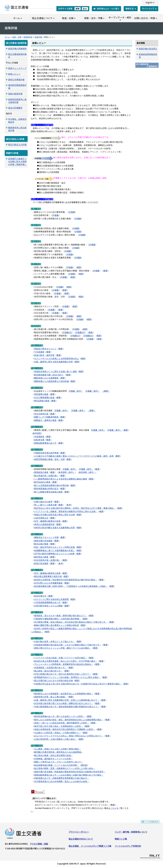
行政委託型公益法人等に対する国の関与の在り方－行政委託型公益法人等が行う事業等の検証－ (78, 684)
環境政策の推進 (41, 472)
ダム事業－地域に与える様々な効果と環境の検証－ (58, 749)
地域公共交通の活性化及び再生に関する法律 (55, 515)
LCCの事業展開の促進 (44, 398)
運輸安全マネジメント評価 (46, 537)
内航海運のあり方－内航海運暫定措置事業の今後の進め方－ (62, 778)
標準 (78, 9)
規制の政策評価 (15, 94)
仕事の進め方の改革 (43, 502)
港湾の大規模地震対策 (44, 524)
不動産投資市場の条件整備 (46, 453)
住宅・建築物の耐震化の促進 (47, 521)
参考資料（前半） (67, 472)
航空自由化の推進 (42, 482)
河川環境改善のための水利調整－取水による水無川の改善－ (62, 781)
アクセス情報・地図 (39, 845)
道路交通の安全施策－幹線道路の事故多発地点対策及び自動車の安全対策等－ (70, 772)
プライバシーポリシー (79, 833)
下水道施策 (39, 352)
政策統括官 (28, 37)
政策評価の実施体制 (17, 49)
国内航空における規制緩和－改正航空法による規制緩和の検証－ (64, 694)
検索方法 (130, 9)
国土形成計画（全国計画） (46, 476)
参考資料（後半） (87, 472)
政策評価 (38, 37)
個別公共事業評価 (16, 80)
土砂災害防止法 (41, 518)
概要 (79, 267)
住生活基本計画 (41, 414)
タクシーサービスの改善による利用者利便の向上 (57, 359)
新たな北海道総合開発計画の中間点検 (51, 485)
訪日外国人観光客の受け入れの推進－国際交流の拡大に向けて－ (64, 703)
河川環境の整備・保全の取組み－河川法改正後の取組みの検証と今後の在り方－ (71, 622)
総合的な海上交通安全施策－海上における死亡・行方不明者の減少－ (66, 661)
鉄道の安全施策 (41, 563)
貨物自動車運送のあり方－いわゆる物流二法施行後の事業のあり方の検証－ (69, 775)
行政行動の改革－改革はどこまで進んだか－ (55, 642)
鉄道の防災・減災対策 (44, 355)
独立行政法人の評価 (17, 145)
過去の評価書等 (15, 108)
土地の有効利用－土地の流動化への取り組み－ (56, 739)
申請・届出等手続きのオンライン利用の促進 (55, 547)
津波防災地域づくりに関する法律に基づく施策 (56, 372)
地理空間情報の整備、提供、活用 (49, 459)
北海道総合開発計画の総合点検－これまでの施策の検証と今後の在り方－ (68, 645)
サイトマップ (148, 9)
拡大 (85, 9)
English (149, 2)
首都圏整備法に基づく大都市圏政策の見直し (55, 551)
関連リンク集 (121, 840)
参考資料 (37, 433)
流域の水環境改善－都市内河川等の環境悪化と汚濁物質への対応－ (65, 729)
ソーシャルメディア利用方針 (128, 847)
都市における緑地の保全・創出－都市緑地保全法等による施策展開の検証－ (69, 720)
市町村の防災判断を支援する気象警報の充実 (55, 528)
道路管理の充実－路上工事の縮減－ (50, 697)
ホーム (7, 37)
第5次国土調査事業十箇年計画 (48, 576)
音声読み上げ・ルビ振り (108, 9)
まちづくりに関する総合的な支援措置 (51, 599)
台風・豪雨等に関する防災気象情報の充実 (53, 362)
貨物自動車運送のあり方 (45, 443)
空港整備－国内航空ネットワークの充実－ (53, 759)
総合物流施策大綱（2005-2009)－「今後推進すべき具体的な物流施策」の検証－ (71, 586)
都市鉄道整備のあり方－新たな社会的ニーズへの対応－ (60, 716)
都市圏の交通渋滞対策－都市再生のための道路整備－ (59, 752)
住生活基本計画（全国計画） (47, 560)
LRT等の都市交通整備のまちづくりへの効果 (54, 554)
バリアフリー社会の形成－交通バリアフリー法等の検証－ (61, 658)
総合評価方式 (40, 596)
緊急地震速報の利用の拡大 (46, 489)
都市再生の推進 (41, 557)
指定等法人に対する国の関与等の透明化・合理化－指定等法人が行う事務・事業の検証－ (75, 508)
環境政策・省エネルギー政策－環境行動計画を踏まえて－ (61, 616)
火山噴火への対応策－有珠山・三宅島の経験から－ (58, 733)
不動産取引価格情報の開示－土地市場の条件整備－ (58, 619)
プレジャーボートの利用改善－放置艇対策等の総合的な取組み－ (64, 664)
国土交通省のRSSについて (81, 840)
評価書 (72, 212)
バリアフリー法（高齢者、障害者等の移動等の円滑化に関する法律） (66, 511)
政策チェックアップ (17, 68)
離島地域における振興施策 (46, 378)
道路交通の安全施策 (43, 541)
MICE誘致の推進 (42, 401)
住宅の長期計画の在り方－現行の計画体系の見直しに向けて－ (63, 674)
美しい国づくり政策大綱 (45, 505)
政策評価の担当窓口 (148, 49)
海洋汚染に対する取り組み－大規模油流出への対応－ (59, 726)
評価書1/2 (67, 332)
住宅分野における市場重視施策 (48, 583)
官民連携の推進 (41, 394)
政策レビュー (14, 74)
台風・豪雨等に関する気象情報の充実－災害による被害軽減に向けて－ (67, 700)
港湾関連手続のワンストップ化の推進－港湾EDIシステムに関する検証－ (67, 677)
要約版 (84, 765)
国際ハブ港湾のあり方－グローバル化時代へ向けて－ (59, 762)
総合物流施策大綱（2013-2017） (49, 375)
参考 (69, 505)
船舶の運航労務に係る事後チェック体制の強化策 (57, 625)
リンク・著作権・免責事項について (131, 833)
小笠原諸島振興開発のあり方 (47, 603)
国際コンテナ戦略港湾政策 (46, 417)
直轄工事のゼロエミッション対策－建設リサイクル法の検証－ (63, 648)
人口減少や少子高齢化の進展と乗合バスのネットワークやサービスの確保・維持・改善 (74, 456)
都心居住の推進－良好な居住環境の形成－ (53, 755)
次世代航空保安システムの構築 (48, 606)
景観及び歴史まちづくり (45, 349)
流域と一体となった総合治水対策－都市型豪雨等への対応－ (62, 723)
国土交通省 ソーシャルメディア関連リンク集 (90, 847)
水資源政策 (39, 437)
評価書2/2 (80, 332)
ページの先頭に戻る (149, 824)
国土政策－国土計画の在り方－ (48, 671)
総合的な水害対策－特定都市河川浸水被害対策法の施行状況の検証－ (66, 580)
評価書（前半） (76, 391)
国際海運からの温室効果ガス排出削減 (51, 381)
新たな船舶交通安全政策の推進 (48, 492)
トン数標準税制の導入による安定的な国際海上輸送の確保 (61, 479)
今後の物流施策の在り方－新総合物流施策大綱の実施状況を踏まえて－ (67, 707)
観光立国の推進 (41, 544)
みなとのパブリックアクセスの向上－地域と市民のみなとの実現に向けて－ (69, 736)
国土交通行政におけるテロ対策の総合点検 (53, 681)
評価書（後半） (93, 391)
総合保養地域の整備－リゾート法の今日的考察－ (57, 765)
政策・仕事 (17, 37)
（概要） (106, 391)
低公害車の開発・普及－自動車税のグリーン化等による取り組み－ (65, 768)
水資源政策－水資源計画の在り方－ (50, 668)
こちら (113, 808)
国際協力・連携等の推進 (45, 420)
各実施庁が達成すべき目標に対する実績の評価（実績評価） (17, 162)
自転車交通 (39, 440)
